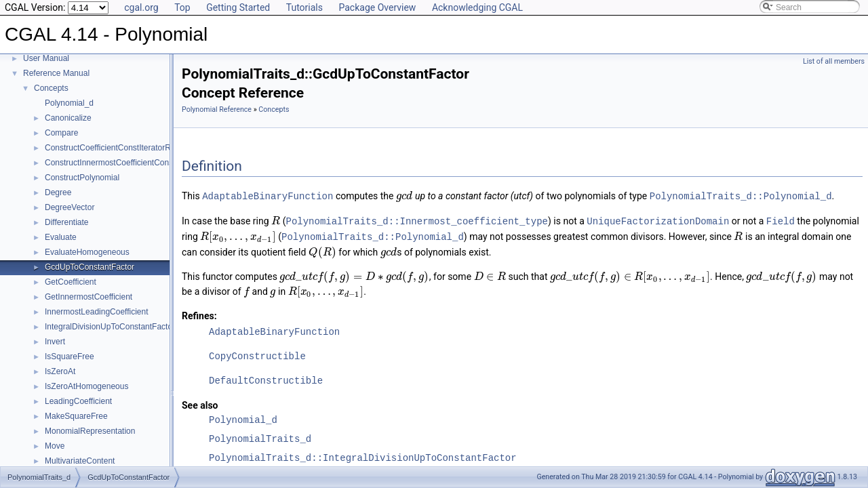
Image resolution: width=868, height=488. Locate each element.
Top (182, 7)
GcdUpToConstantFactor (90, 267)
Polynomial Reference (217, 109)
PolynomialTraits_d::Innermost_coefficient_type (417, 220)
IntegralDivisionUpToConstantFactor (110, 327)
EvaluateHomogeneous (87, 252)
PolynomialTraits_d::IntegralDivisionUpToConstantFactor (363, 456)
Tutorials (304, 7)
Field (781, 220)
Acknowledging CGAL (477, 7)
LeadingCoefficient (78, 401)
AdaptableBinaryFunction (268, 196)
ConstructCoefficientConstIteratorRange (117, 148)
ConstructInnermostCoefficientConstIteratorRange (135, 163)
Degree (58, 192)
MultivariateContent (80, 461)
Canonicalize (68, 118)
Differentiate (66, 222)
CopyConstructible (257, 354)
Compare (61, 133)
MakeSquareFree (76, 416)
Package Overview (377, 7)
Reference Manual (56, 73)
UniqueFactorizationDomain (658, 220)
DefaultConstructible (266, 379)
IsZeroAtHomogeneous (86, 386)
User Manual (46, 58)
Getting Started (238, 7)
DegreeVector (70, 207)
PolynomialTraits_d (260, 437)
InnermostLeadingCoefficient (97, 312)
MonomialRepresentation (90, 431)
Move (55, 446)
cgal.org (141, 7)
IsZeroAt (60, 371)
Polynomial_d (69, 103)
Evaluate (61, 237)
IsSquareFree (70, 357)
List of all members (834, 61)
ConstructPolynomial (82, 178)
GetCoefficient (71, 282)
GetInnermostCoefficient (88, 297)
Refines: (199, 314)
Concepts (51, 88)
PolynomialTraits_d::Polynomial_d (741, 196)
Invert (55, 342)
